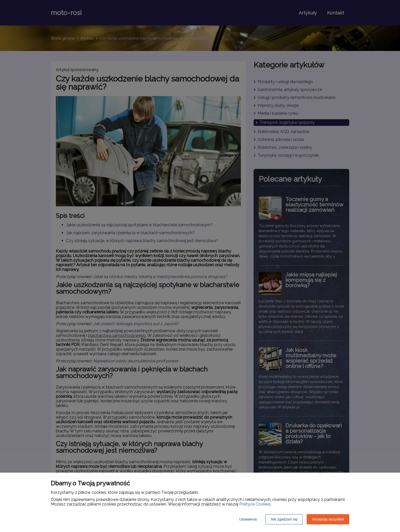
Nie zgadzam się (284, 519)
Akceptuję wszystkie (328, 519)
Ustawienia (248, 519)
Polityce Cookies (255, 504)
